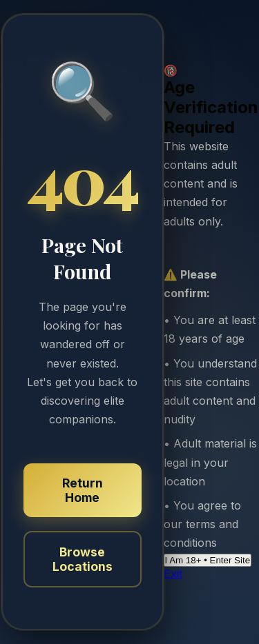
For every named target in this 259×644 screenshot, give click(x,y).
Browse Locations (83, 559)
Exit (173, 574)
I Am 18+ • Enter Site (208, 560)
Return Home (83, 490)
